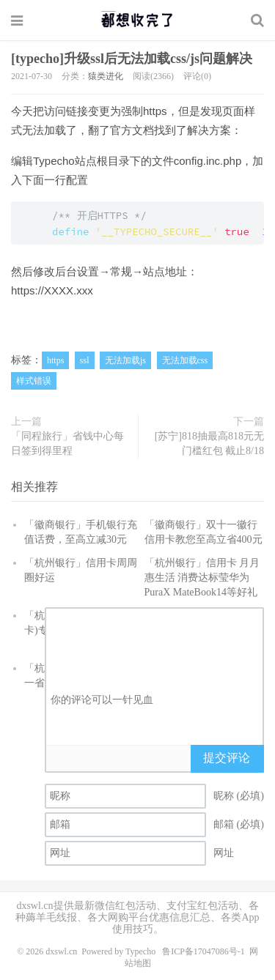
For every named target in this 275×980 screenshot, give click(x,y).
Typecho (140, 951)
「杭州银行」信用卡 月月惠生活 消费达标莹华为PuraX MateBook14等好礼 (202, 578)
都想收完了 (137, 20)
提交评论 (227, 758)
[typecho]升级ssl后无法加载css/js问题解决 (132, 59)
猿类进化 (106, 76)
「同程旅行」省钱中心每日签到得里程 (67, 443)
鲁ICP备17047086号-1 (203, 951)
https (55, 360)
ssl (85, 360)
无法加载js (125, 360)
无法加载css (185, 360)
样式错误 (34, 381)
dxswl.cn (61, 951)
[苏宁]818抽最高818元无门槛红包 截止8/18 (209, 443)
